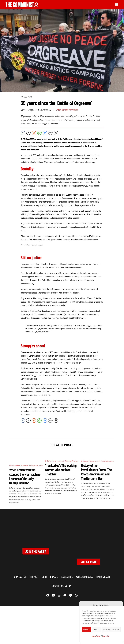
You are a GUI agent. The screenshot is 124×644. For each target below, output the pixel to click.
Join (44, 577)
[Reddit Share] (34, 133)
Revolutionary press (107, 461)
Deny (96, 630)
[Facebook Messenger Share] (45, 133)
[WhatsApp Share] (39, 133)
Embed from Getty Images (32, 245)
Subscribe (67, 577)
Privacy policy (105, 636)
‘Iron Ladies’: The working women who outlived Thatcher (61, 470)
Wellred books (85, 577)
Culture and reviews (72, 461)
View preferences (111, 630)
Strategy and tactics (36, 465)
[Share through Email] (50, 133)
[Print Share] (56, 133)
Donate (54, 577)
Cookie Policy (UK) (62, 586)
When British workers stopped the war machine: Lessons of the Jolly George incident (25, 476)
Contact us (20, 577)
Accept (86, 630)
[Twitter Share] (28, 133)
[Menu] (117, 4)
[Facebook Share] (23, 133)
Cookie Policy (96, 636)
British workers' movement (67, 110)
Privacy (34, 577)
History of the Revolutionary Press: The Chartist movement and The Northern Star (96, 472)
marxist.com (103, 577)
